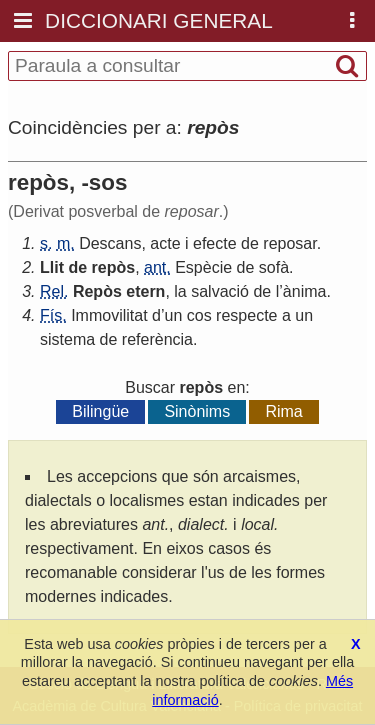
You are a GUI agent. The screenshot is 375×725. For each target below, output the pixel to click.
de (250, 243)
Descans (110, 243)
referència (157, 339)
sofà (274, 267)
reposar (289, 243)
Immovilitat (109, 315)
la (180, 291)
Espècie (203, 267)
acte (165, 243)
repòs (114, 267)
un (174, 315)
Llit (52, 267)
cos (199, 315)
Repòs (97, 291)
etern (145, 291)
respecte (246, 315)
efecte (215, 243)
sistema (67, 339)
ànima (305, 291)
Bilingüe (100, 411)
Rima (283, 411)
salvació (220, 291)
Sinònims (197, 411)
